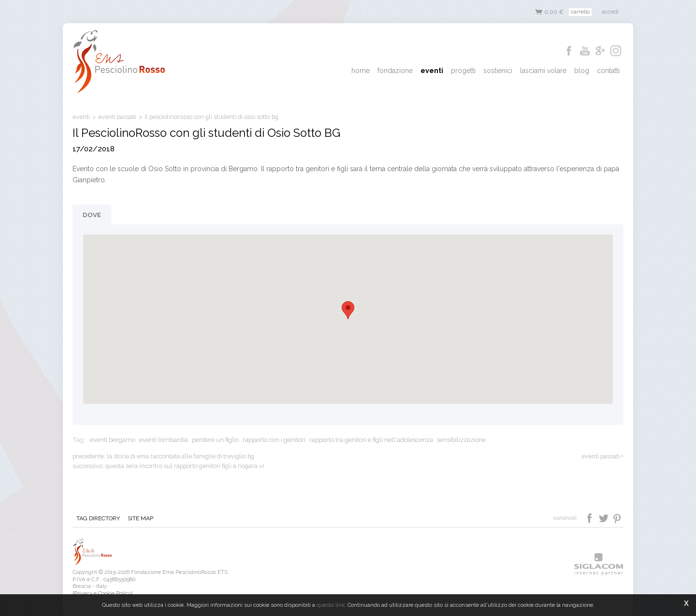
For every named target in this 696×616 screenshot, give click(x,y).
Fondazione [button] (395, 71)
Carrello (580, 12)
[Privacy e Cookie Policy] (102, 593)
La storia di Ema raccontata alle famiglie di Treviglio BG (181, 456)
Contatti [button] (608, 71)
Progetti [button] (463, 71)
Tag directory (98, 518)
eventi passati (117, 117)
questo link (331, 605)
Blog (582, 71)
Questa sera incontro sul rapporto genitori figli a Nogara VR (185, 466)
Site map (140, 518)
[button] (348, 310)
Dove (92, 215)
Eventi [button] (432, 71)
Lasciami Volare (543, 71)
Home (361, 71)
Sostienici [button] (498, 71)
